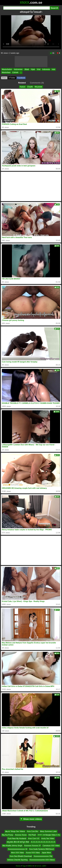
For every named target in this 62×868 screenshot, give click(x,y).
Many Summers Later (48, 831)
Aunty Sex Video (48, 838)
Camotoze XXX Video (51, 846)
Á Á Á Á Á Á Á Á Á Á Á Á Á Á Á (43, 842)
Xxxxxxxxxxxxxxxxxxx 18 (18, 849)
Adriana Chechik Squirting (17, 860)
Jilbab (27, 69)
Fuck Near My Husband (17, 838)
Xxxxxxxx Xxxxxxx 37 (32, 846)
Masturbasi (6, 72)
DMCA (30, 866)
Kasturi (23, 87)
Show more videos (31, 819)
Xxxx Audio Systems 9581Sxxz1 (42, 849)
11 (52, 53)
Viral (39, 69)
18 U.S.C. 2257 (40, 866)
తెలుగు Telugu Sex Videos (15, 831)
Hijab (33, 69)
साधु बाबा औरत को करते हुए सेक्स (18, 842)
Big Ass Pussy (8, 835)
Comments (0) (37, 83)
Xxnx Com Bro (33, 831)
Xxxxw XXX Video (33, 853)
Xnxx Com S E (34, 838)
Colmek (15, 72)
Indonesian (18, 69)
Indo (53, 69)
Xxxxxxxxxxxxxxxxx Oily (43, 856)
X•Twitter (12, 78)
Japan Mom (46, 853)
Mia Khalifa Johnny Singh (12, 846)
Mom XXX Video (17, 853)
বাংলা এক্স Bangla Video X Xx (49, 835)
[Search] (27, 8)
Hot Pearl (32, 835)
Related (22, 83)
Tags (24, 866)
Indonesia (46, 69)
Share (4, 78)
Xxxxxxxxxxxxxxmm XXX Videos (42, 860)
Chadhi (30, 87)
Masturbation (7, 69)
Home (18, 866)
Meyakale (38, 87)
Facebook (21, 78)
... (21, 72)
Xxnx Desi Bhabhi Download (21, 856)
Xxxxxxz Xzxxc (21, 835)
